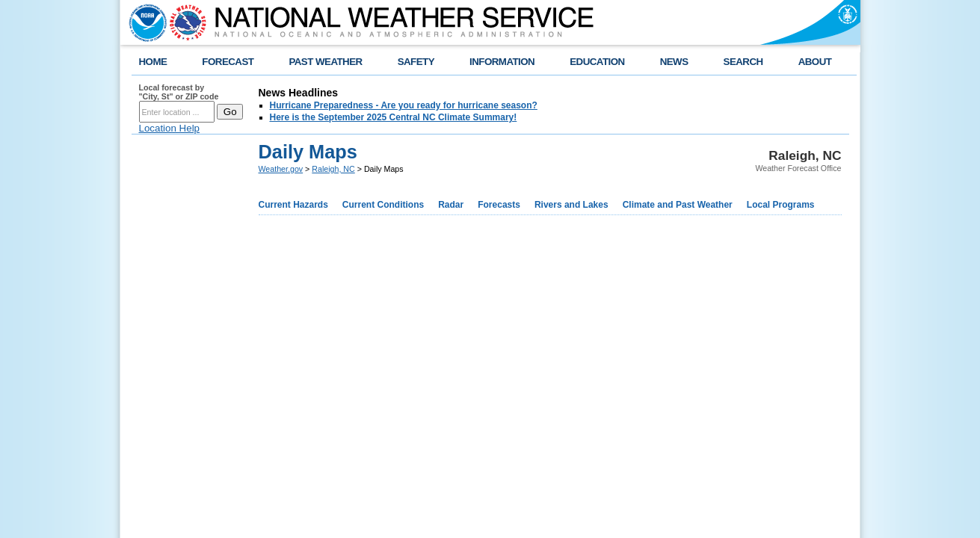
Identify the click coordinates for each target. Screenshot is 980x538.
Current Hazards (293, 205)
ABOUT (815, 62)
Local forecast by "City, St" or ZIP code (179, 92)
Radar (451, 205)
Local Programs (781, 205)
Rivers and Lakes (571, 205)
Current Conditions (383, 205)
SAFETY (416, 62)
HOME (153, 62)
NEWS (674, 62)
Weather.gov (281, 169)
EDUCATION (597, 62)
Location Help (170, 128)
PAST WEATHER (325, 62)
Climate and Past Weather (678, 205)
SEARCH (743, 62)
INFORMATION (502, 62)
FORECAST (228, 62)
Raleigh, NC (333, 169)
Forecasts (499, 205)
